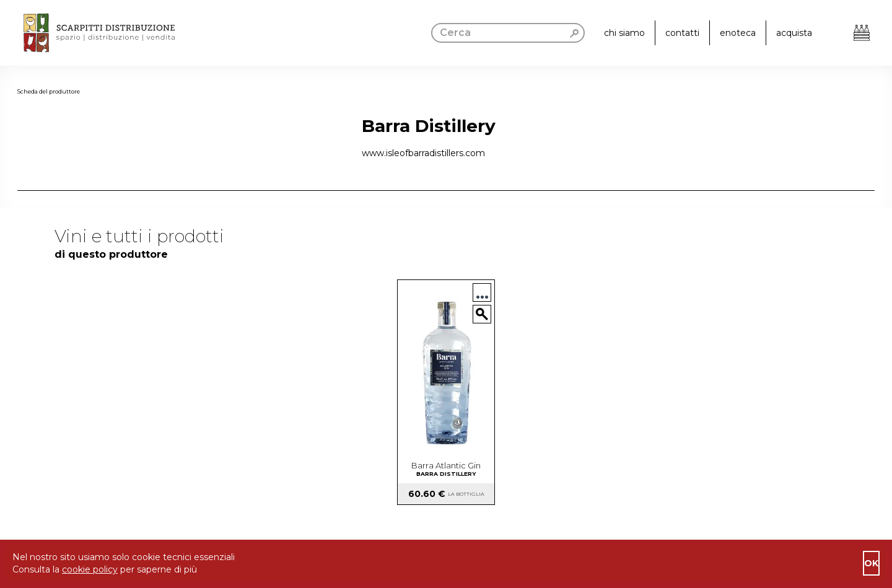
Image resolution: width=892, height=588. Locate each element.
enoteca (738, 33)
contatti (682, 33)
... (482, 292)
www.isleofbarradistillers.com (423, 153)
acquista (794, 33)
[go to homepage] (87, 33)
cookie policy (90, 569)
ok (871, 563)
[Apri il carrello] (862, 33)
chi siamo (624, 33)
